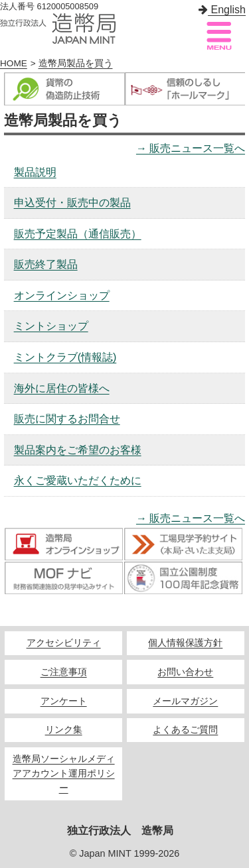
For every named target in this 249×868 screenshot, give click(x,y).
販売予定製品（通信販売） (78, 234)
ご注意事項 (64, 672)
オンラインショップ (62, 295)
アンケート (64, 701)
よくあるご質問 (185, 730)
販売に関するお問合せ (67, 419)
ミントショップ (51, 326)
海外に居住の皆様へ (62, 388)
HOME (14, 63)
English (222, 10)
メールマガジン (185, 701)
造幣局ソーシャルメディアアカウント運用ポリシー (64, 774)
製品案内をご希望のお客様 (78, 450)
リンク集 (64, 730)
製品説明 (35, 172)
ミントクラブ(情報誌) (65, 357)
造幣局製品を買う (76, 63)
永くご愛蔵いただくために (78, 480)
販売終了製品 (46, 264)
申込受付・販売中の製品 (72, 203)
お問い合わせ (185, 672)
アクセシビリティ (64, 643)
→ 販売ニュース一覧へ (191, 148)
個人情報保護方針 (185, 643)
